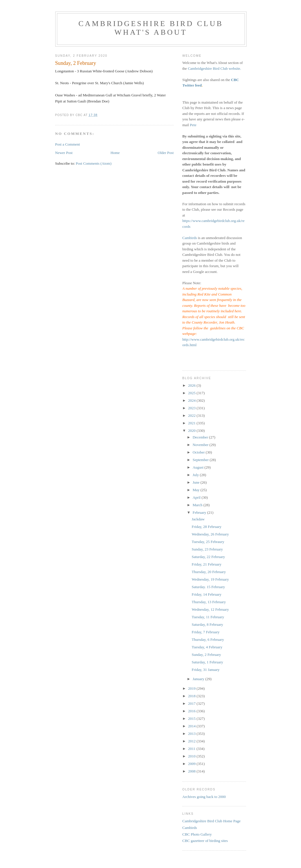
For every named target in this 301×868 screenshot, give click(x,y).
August (198, 467)
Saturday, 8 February (207, 624)
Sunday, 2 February (206, 655)
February (200, 512)
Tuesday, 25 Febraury (208, 542)
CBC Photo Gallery (197, 834)
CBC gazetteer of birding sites (205, 841)
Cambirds (190, 238)
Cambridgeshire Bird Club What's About (151, 28)
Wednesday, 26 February (210, 534)
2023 (192, 408)
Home (115, 153)
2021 (192, 423)
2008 (192, 771)
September (201, 460)
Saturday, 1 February (207, 662)
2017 (192, 703)
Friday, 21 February (207, 564)
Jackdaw (198, 519)
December (201, 437)
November (201, 445)
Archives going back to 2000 (204, 797)
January (199, 679)
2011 (192, 749)
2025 (192, 393)
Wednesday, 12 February (210, 609)
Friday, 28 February (207, 527)
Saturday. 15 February (208, 587)
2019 (192, 688)
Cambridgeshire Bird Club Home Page (212, 821)
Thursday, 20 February (209, 572)
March (198, 505)
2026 (192, 385)
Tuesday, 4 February (207, 647)
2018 (192, 696)
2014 (192, 726)
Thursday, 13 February (209, 602)
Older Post (166, 153)
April (197, 497)
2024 (192, 400)
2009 (192, 764)
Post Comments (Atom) (94, 163)
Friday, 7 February (206, 632)
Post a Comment (68, 144)
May (196, 490)
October (199, 452)
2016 (192, 711)
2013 (192, 734)
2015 (192, 719)
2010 (192, 756)
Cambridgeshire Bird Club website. (215, 68)
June (196, 482)
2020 (192, 431)
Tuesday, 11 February (208, 617)
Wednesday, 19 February (210, 579)
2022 (192, 415)
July (196, 475)
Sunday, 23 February (207, 549)
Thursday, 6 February (208, 639)
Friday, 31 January (206, 670)
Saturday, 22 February (208, 557)
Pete (193, 125)
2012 (192, 741)
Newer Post (64, 153)
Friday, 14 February (207, 594)
